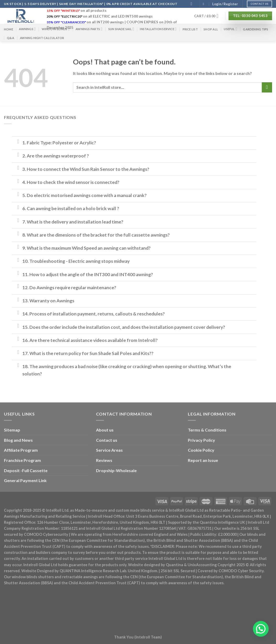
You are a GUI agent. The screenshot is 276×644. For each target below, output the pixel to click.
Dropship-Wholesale (116, 470)
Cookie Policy (201, 450)
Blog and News (18, 440)
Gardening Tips (256, 29)
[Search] (193, 4)
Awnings (27, 29)
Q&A (10, 38)
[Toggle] (18, 141)
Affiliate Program (21, 450)
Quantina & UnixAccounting (191, 565)
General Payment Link (25, 480)
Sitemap (12, 430)
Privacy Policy (201, 440)
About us (105, 430)
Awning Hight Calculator (42, 38)
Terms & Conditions (207, 430)
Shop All (211, 29)
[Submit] (267, 87)
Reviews (104, 460)
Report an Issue (203, 460)
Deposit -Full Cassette (26, 470)
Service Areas (109, 450)
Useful (230, 29)
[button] (261, 629)
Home (9, 29)
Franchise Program (22, 460)
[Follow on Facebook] (204, 4)
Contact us (107, 440)
